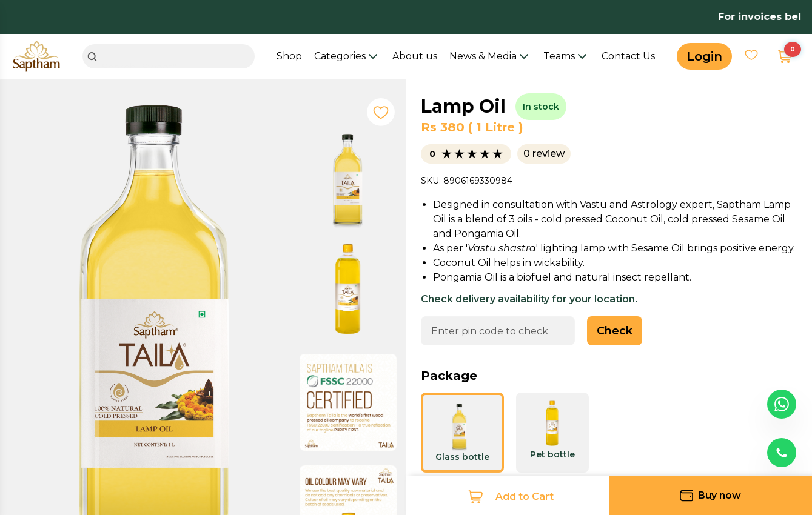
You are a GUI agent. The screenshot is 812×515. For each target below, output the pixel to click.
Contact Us (628, 56)
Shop (289, 56)
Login (704, 56)
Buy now (710, 496)
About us (415, 56)
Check (615, 331)
